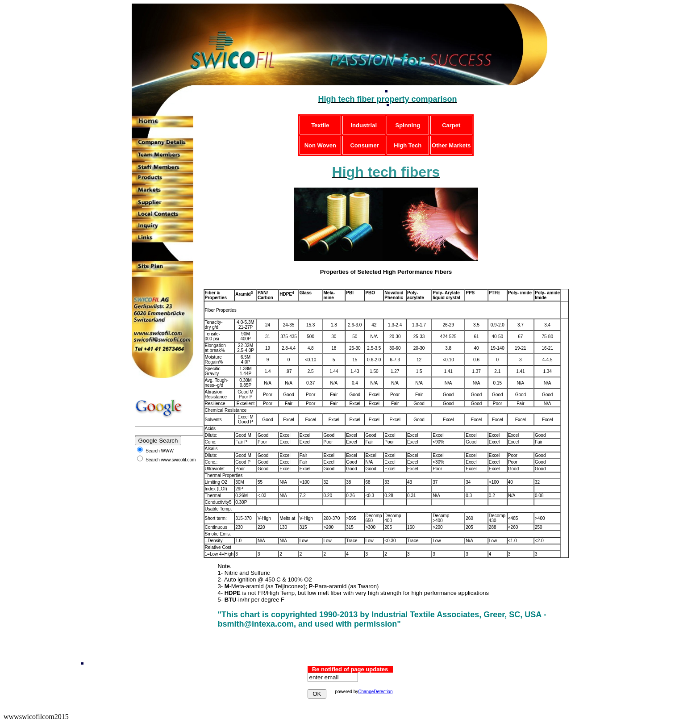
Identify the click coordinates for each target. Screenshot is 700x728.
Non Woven (320, 145)
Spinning (408, 125)
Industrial (364, 125)
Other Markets (451, 145)
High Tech (408, 145)
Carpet (451, 125)
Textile (320, 125)
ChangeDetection (375, 692)
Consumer (364, 145)
